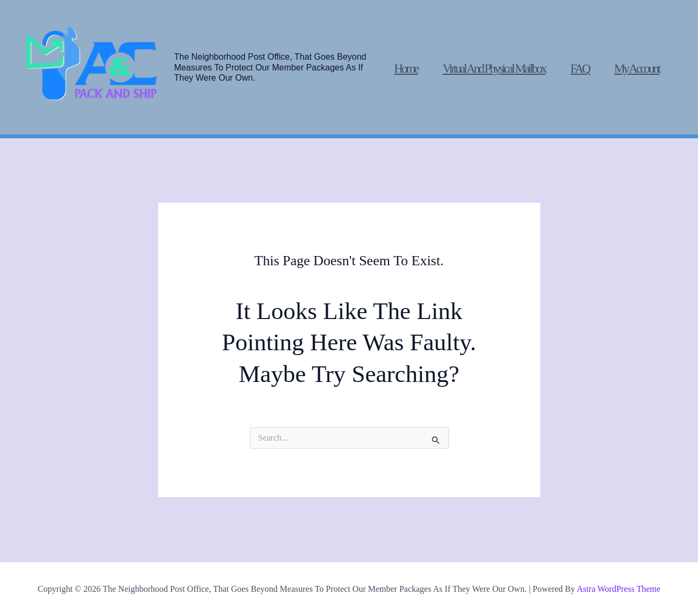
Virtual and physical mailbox (494, 69)
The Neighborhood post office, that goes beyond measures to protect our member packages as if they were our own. (270, 67)
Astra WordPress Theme (619, 589)
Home (406, 69)
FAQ (580, 69)
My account (637, 69)
